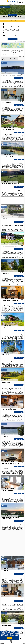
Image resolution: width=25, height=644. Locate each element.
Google (17, 632)
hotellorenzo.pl (12, 1)
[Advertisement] (12, 543)
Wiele (3, 63)
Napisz (24, 644)
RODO (2, 636)
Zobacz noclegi (19, 78)
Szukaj (13, 39)
